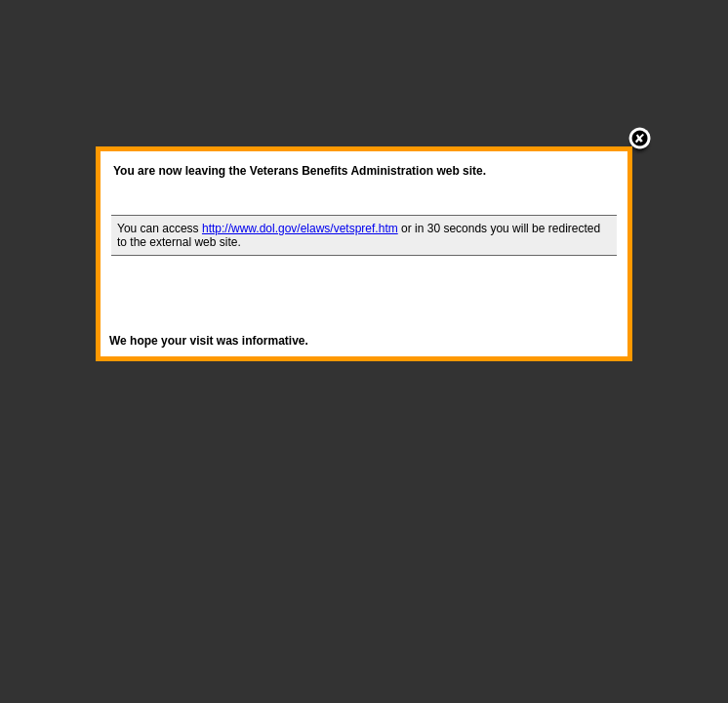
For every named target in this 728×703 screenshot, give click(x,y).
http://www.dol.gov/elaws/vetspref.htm (300, 228)
